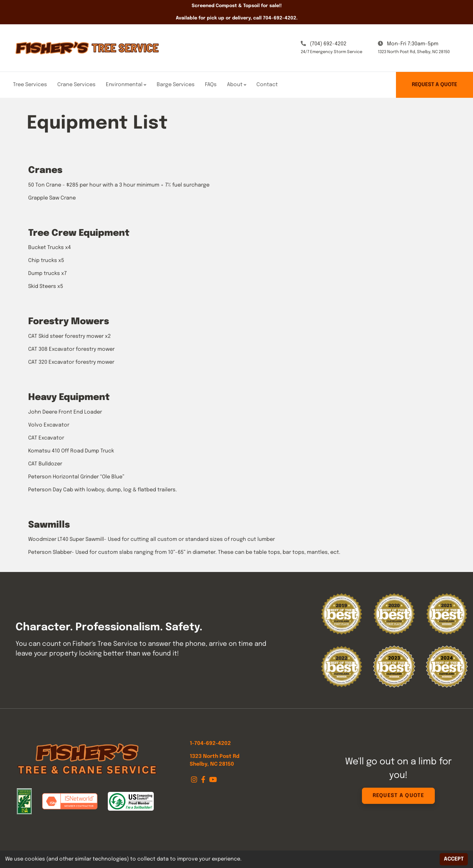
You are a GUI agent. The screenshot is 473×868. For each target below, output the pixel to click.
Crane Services (76, 85)
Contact (267, 85)
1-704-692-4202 (210, 743)
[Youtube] (213, 780)
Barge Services (176, 85)
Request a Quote (434, 85)
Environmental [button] (126, 85)
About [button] (237, 85)
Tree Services (30, 85)
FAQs (211, 85)
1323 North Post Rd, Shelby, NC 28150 (414, 52)
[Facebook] (204, 780)
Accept (454, 859)
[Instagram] (195, 780)
